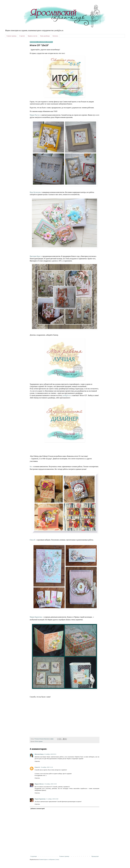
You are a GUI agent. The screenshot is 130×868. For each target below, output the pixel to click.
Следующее (34, 856)
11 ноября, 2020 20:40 (52, 799)
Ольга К (33, 540)
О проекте (22, 36)
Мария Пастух (35, 115)
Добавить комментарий (38, 809)
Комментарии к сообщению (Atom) (49, 859)
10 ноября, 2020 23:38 (50, 784)
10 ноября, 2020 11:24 (47, 767)
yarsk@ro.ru (67, 395)
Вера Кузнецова (35, 192)
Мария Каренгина (36, 617)
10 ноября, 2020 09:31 (50, 754)
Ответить (37, 761)
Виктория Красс (35, 256)
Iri (31, 467)
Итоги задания (39, 741)
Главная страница (11, 36)
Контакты (55, 36)
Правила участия (33, 36)
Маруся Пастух (39, 784)
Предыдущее (95, 856)
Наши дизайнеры (45, 36)
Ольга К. (37, 767)
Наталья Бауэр (39, 754)
